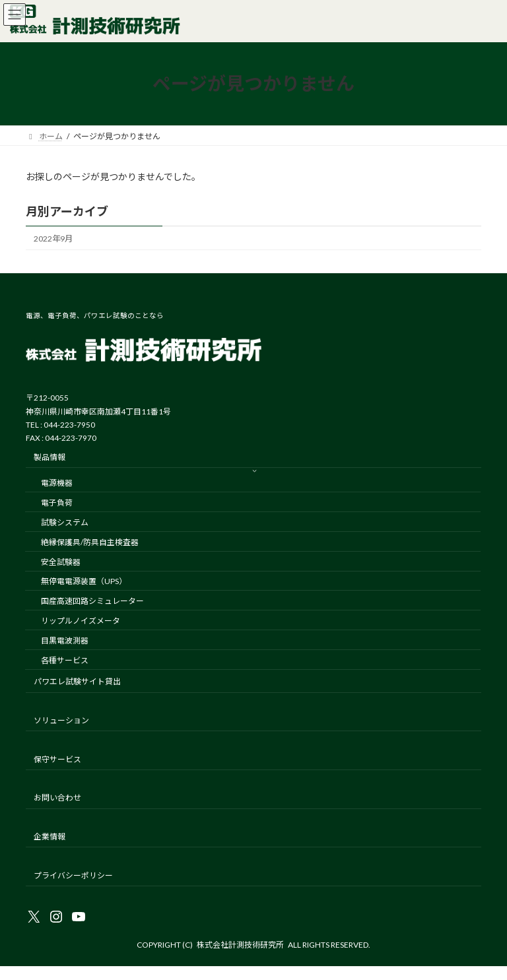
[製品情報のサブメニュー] (254, 470)
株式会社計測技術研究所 (240, 945)
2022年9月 (53, 239)
